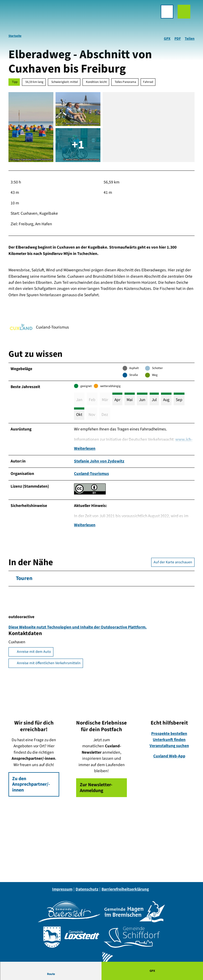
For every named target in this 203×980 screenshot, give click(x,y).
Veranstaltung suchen (169, 748)
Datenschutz (87, 892)
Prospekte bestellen (169, 736)
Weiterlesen (85, 450)
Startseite (15, 36)
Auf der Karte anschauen (173, 565)
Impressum (62, 892)
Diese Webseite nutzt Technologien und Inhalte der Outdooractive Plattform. (78, 630)
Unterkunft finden (169, 742)
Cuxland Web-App (169, 759)
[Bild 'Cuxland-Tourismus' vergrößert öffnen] (21, 327)
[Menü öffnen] (163, 16)
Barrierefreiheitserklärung (125, 892)
